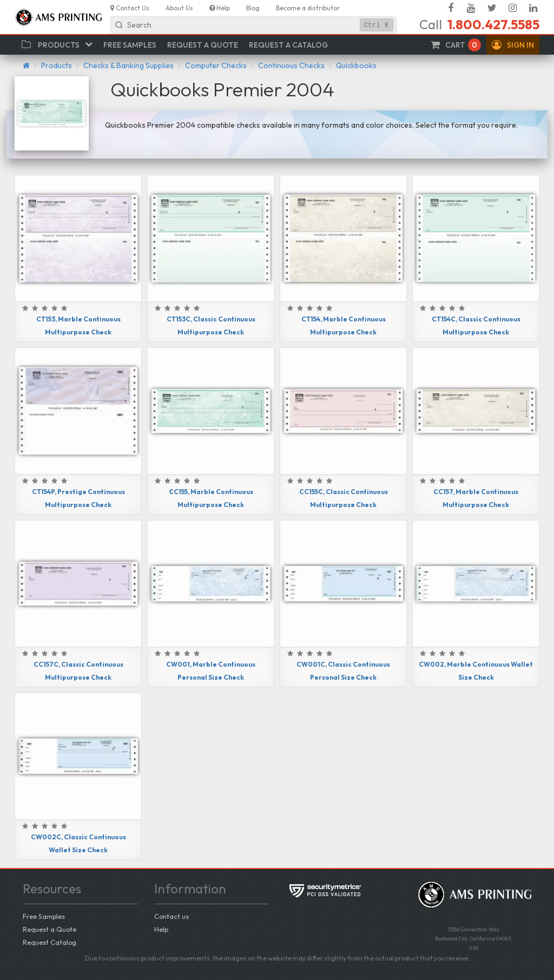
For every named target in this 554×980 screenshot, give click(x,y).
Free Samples (44, 916)
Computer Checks (216, 65)
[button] (513, 45)
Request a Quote (50, 929)
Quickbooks (356, 65)
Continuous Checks (291, 65)
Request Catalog (50, 942)
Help (161, 929)
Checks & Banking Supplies (128, 65)
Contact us (172, 916)
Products (57, 65)
